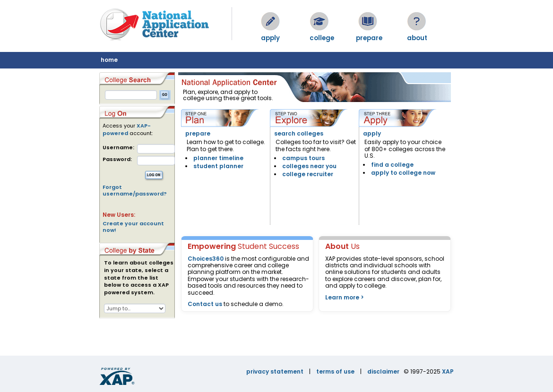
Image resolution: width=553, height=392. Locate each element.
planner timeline (218, 158)
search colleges (299, 133)
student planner (218, 166)
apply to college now (403, 173)
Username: (118, 148)
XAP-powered (127, 129)
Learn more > (345, 297)
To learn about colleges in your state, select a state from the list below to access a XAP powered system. (139, 278)
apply (372, 133)
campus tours (303, 158)
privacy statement (275, 371)
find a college (392, 165)
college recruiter (308, 174)
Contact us (205, 304)
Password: (117, 159)
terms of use (335, 371)
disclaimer (383, 371)
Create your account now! (133, 227)
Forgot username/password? (135, 190)
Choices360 (206, 259)
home (109, 60)
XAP (448, 371)
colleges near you (309, 166)
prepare (198, 133)
